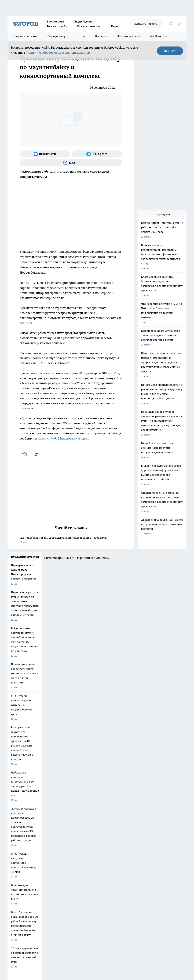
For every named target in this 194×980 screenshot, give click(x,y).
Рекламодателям (89, 26)
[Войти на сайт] (180, 24)
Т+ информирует (58, 36)
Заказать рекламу (129, 36)
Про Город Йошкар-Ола (78, 832)
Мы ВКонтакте (159, 36)
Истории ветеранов (25, 36)
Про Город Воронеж (105, 832)
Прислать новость (145, 24)
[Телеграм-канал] (97, 154)
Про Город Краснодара (77, 845)
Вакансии (101, 36)
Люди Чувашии (85, 21)
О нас (54, 858)
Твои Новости (44, 832)
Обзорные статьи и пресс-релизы (111, 863)
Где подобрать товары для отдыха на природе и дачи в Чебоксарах (71, 540)
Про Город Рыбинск (76, 837)
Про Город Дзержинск (18, 845)
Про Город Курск (45, 837)
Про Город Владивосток (49, 845)
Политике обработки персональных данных (58, 53)
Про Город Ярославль (18, 837)
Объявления (13, 863)
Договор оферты (59, 863)
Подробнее (149, 921)
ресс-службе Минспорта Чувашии (64, 438)
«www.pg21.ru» (32, 874)
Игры (115, 26)
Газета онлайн (57, 26)
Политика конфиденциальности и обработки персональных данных (41, 926)
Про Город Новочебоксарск (21, 832)
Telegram (12, 858)
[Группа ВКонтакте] (45, 154)
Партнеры (100, 867)
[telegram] (37, 454)
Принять (170, 51)
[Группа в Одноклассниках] (166, 837)
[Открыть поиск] (171, 24)
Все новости (56, 21)
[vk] (25, 454)
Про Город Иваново (134, 832)
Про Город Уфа (103, 837)
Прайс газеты (14, 867)
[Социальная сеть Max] (71, 163)
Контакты (100, 858)
